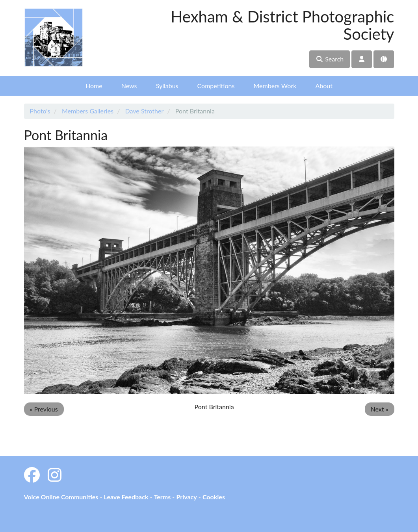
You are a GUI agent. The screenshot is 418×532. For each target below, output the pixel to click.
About (324, 86)
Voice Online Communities (61, 497)
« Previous (44, 409)
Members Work (275, 86)
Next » (380, 409)
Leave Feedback (126, 497)
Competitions (216, 86)
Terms (163, 497)
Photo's (40, 111)
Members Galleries (88, 111)
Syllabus (167, 86)
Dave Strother (145, 111)
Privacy (186, 497)
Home (94, 86)
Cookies (214, 497)
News (129, 86)
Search (330, 59)
